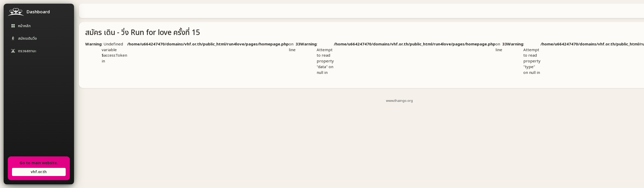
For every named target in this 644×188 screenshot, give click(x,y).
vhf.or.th (39, 172)
